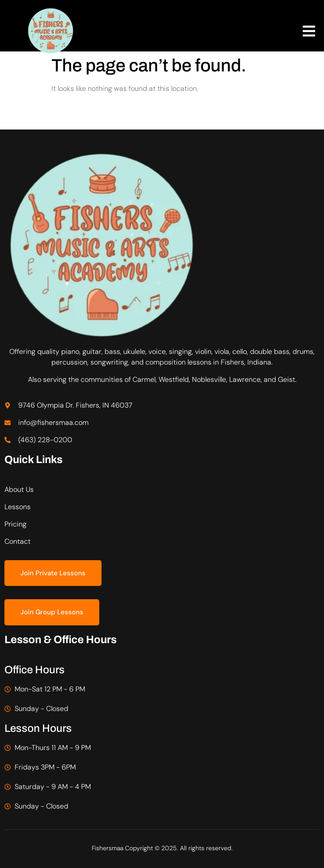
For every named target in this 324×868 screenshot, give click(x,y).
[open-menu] (309, 33)
